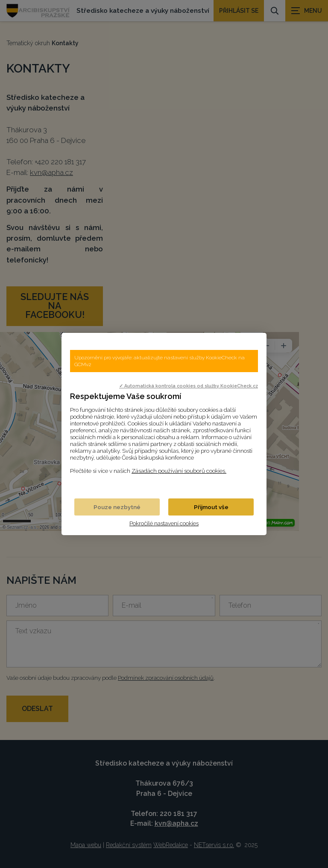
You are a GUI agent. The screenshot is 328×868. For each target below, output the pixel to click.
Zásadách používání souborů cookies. (179, 471)
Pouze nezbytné (117, 507)
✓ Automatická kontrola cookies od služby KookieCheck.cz (189, 386)
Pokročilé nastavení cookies (164, 523)
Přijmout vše (211, 507)
